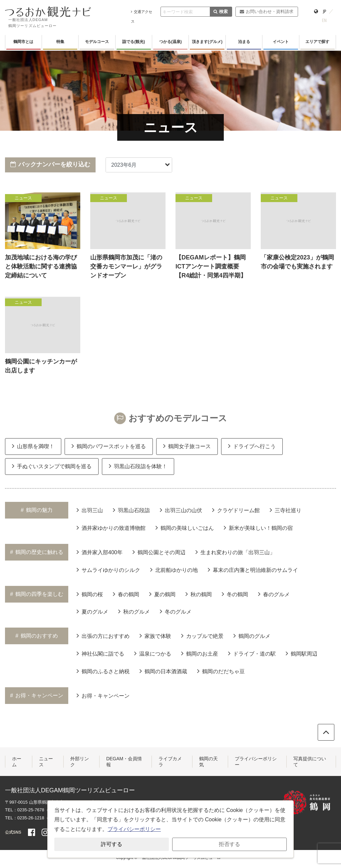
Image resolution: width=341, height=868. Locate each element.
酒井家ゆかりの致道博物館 (111, 528)
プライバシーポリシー (256, 762)
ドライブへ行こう (252, 446)
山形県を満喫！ (33, 446)
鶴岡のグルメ (252, 636)
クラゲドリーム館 (236, 510)
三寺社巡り (286, 510)
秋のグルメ (134, 611)
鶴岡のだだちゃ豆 (221, 671)
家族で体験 (155, 636)
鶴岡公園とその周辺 (159, 552)
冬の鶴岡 (235, 594)
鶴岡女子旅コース (187, 446)
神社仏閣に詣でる (100, 653)
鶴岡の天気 (208, 762)
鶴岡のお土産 (200, 653)
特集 (60, 42)
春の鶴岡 (126, 594)
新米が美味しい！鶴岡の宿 (258, 528)
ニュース (46, 762)
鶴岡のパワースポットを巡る (109, 446)
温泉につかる (153, 653)
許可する (112, 844)
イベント (281, 42)
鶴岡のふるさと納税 (103, 671)
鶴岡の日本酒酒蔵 (163, 671)
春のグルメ (274, 594)
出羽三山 (90, 510)
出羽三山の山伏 (181, 510)
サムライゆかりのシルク (108, 570)
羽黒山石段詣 (131, 510)
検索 (221, 12)
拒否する (229, 844)
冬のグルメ (176, 611)
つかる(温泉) (170, 42)
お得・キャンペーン (103, 695)
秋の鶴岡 (199, 594)
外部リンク (80, 762)
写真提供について (310, 762)
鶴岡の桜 (90, 594)
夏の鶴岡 (162, 594)
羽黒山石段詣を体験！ (138, 466)
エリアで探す (317, 42)
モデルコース (97, 42)
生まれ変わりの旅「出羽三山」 (235, 552)
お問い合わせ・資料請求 (267, 12)
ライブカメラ (170, 762)
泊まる (244, 42)
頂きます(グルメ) (207, 42)
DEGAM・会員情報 (124, 762)
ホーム (17, 762)
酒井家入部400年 (100, 552)
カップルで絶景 (202, 636)
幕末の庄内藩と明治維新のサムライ (253, 570)
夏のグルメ (92, 611)
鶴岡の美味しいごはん (185, 528)
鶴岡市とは (23, 42)
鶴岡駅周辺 (302, 653)
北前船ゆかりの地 (174, 570)
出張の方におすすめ (103, 636)
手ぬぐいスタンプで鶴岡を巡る (52, 466)
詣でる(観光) (134, 42)
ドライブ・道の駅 (252, 653)
